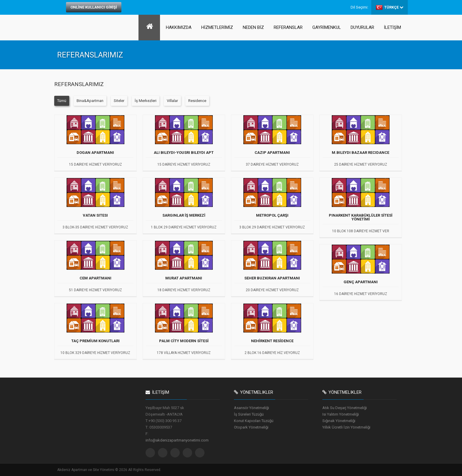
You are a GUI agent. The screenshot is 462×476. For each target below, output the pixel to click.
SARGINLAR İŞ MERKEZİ (184, 215)
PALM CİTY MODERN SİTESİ (184, 341)
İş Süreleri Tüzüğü (249, 414)
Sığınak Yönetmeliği (339, 421)
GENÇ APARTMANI (361, 282)
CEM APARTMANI (95, 278)
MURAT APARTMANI (184, 278)
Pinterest (200, 453)
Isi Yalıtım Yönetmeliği (341, 414)
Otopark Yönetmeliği (251, 427)
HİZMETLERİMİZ (217, 27)
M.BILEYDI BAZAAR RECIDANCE (360, 153)
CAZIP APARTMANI (272, 153)
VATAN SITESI (95, 215)
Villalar (172, 101)
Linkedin (187, 453)
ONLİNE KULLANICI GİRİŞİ (94, 7)
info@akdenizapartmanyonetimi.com (177, 440)
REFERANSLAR (288, 27)
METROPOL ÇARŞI (272, 215)
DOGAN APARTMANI (95, 153)
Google (175, 453)
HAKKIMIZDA (179, 27)
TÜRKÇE (390, 7)
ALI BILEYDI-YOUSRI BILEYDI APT (184, 153)
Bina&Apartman (90, 101)
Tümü (62, 101)
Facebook (163, 453)
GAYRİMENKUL (327, 27)
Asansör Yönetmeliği (251, 408)
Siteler (119, 101)
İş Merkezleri (146, 101)
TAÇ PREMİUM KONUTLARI (95, 341)
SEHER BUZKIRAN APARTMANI (272, 278)
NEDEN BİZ (253, 27)
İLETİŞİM (392, 27)
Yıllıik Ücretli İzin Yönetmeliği (346, 427)
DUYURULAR (362, 27)
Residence (197, 101)
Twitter (150, 453)
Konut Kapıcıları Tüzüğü (254, 421)
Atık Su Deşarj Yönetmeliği (345, 408)
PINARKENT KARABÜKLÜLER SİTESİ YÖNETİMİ (361, 217)
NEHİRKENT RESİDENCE (272, 341)
